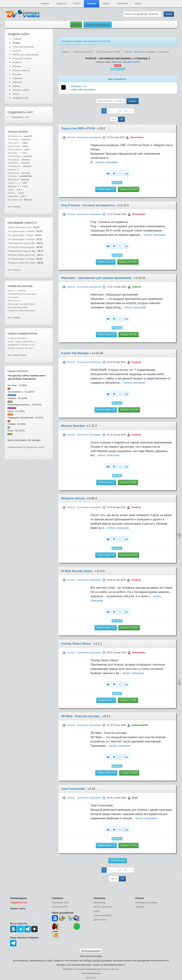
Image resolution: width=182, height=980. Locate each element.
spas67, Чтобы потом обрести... (22, 341)
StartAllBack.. (14, 163)
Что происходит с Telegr (20, 235)
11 (120, 111)
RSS (123, 69)
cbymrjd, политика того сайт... (21, 348)
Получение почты (61, 903)
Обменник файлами (23, 47)
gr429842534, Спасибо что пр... (22, 345)
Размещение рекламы (146, 903)
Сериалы (18, 78)
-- (114, 111)
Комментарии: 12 (106, 555)
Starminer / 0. (14, 170)
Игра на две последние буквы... (22, 304)
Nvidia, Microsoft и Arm (20, 227)
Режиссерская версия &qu (22, 251)
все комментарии (17, 355)
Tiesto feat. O (14, 143)
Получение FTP (60, 907)
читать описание (107, 162)
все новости (14, 270)
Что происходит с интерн (21, 231)
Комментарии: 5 (106, 482)
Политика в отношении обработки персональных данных (91, 969)
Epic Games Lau (15, 200)
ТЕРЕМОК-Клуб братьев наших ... (23, 294)
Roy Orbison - (14, 140)
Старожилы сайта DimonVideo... (22, 311)
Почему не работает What (22, 263)
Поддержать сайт (20, 112)
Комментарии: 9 (106, 262)
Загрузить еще (118, 861)
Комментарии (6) (17, 447)
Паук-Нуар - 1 (14, 153)
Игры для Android (22, 58)
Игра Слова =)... (15, 301)
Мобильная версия (91, 951)
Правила (140, 907)
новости (30, 223)
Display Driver (14, 173)
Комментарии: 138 (106, 410)
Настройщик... (14, 160)
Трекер (76, 4)
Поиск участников (102, 915)
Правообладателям (91, 973)
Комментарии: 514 (106, 628)
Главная (45, 4)
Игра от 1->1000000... (17, 291)
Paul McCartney (15, 156)
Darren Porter (14, 146)
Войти (76, 25)
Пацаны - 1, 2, (14, 183)
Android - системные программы (84, 137)
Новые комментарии (23, 334)
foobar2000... (13, 196)
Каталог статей (21, 90)
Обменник (122, 4)
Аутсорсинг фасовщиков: (21, 247)
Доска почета (100, 920)
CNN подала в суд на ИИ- (21, 243)
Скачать (129, 189)
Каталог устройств (103, 907)
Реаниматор (100, 903)
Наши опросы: (18, 371)
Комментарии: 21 (106, 189)
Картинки (18, 82)
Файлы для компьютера (25, 55)
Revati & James (14, 149)
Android (91, 4)
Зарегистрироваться (98, 25)
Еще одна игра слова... (18, 307)
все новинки (14, 207)
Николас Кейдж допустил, (21, 255)
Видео (106, 4)
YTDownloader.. (15, 166)
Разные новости (21, 70)
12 (126, 111)
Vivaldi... (11, 190)
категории (115, 69)
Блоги (97, 911)
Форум (138, 4)
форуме (27, 286)
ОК (121, 119)
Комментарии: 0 (106, 700)
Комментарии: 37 (106, 845)
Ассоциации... (14, 297)
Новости (61, 4)
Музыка (17, 66)
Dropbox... (12, 193)
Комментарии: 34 (106, 335)
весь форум (14, 317)
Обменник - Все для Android (125, 62)
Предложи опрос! (36, 447)
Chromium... (13, 176)
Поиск (16, 94)
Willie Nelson (14, 180)
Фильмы (17, 74)
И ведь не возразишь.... (18, 338)
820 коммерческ (15, 136)
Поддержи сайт (21, 98)
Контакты (91, 978)
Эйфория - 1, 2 (14, 186)
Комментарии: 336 (106, 773)
